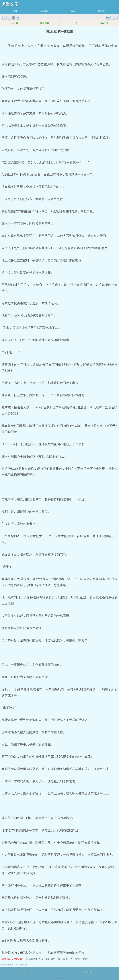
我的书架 (102, 11)
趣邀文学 (10, 4)
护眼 (108, 18)
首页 (15, 11)
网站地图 (60, 977)
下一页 (74, 23)
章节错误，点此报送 (13, 959)
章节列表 (45, 23)
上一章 (15, 23)
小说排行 (44, 11)
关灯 (115, 18)
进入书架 (104, 23)
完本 (73, 11)
